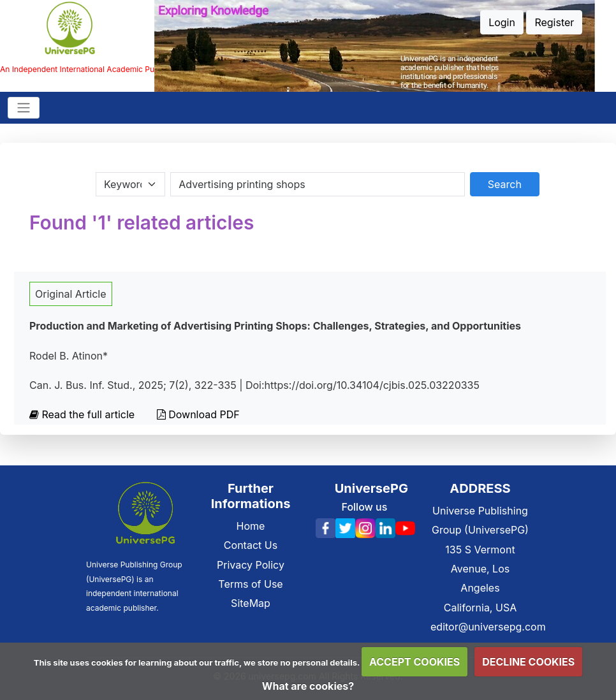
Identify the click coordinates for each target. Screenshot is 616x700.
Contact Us (251, 545)
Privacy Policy (251, 565)
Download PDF (198, 414)
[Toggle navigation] (24, 108)
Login (502, 22)
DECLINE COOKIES (528, 662)
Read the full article (84, 414)
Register (554, 22)
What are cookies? (308, 686)
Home (251, 526)
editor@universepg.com (488, 627)
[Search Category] (130, 184)
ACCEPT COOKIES (414, 662)
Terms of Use (250, 584)
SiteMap (251, 603)
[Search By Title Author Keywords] (317, 184)
